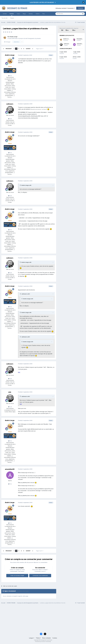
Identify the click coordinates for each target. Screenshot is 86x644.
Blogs (24, 14)
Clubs (18, 14)
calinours (66, 44)
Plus (44, 14)
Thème (38, 638)
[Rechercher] (64, 14)
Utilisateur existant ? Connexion (65, 8)
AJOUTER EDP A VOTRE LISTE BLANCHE (42, 2)
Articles (31, 14)
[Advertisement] (43, 619)
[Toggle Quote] (20, 185)
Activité (5, 14)
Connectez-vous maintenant (40, 576)
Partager (7, 42)
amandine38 (80, 44)
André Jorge (67, 39)
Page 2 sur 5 (40, 49)
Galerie (38, 14)
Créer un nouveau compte (17, 576)
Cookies (55, 638)
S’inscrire (80, 8)
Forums (12, 14)
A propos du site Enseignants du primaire (29, 38)
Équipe (12, 18)
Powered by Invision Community (43, 642)
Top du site (4, 18)
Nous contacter (47, 638)
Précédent (9, 49)
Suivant (28, 49)
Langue (32, 638)
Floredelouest (81, 39)
